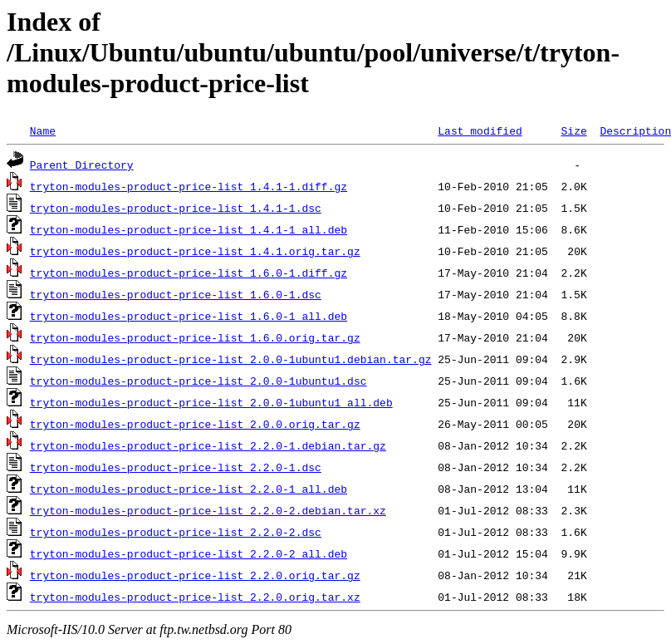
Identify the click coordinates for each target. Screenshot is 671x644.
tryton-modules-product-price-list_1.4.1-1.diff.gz (189, 186)
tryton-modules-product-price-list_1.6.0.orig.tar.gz (195, 337)
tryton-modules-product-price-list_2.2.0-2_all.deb (189, 553)
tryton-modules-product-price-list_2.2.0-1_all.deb (189, 489)
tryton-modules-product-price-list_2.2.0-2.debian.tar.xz (208, 510)
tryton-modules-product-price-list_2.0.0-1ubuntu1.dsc (198, 381)
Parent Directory (82, 165)
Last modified (480, 130)
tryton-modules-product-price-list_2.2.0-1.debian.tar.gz (208, 445)
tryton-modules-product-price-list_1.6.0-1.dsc (176, 294)
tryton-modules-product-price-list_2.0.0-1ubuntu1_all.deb (211, 402)
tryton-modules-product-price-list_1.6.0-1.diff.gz (189, 273)
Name (43, 130)
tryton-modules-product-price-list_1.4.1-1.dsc (176, 208)
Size (573, 130)
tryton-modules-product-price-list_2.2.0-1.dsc (176, 467)
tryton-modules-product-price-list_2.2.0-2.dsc (176, 532)
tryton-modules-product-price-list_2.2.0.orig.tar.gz (195, 575)
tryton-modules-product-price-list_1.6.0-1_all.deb (189, 316)
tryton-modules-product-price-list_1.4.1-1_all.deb (189, 229)
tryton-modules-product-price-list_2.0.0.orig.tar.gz (195, 424)
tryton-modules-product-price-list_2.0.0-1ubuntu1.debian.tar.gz (231, 359)
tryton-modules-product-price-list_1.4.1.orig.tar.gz (195, 251)
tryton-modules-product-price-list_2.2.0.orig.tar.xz (195, 597)
